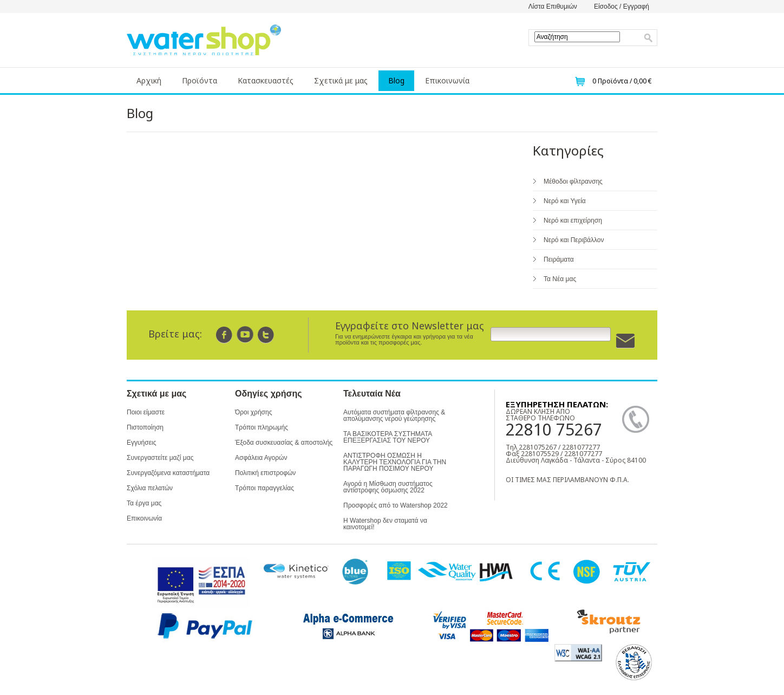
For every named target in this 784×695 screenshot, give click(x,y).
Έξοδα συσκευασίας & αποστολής (284, 443)
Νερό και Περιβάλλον (574, 240)
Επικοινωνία (447, 80)
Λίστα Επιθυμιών (553, 7)
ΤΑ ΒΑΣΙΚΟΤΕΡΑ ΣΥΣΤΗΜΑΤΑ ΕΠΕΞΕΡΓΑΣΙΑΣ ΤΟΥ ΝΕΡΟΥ (388, 437)
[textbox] (577, 37)
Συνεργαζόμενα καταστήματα (168, 473)
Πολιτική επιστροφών (265, 473)
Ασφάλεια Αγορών (261, 458)
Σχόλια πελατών (150, 488)
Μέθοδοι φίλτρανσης (573, 181)
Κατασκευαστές (266, 80)
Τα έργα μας (144, 503)
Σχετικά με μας (341, 80)
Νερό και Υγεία (565, 201)
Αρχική (149, 80)
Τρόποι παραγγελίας (264, 488)
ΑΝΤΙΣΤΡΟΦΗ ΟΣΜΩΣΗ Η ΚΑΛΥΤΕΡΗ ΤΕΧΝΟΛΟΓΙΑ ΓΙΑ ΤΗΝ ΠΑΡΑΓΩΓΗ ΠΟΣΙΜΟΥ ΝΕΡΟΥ (395, 462)
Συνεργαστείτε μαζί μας (160, 458)
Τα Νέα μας (560, 279)
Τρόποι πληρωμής (262, 427)
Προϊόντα (200, 80)
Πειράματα (559, 259)
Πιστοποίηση (145, 427)
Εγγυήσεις (141, 443)
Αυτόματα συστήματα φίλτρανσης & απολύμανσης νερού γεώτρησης (394, 415)
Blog (396, 80)
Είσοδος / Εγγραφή (622, 7)
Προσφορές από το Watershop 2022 (396, 505)
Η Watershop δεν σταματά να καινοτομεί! (385, 524)
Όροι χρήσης (253, 412)
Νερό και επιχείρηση (573, 220)
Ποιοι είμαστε (146, 412)
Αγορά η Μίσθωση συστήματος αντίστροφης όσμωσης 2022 (388, 487)
